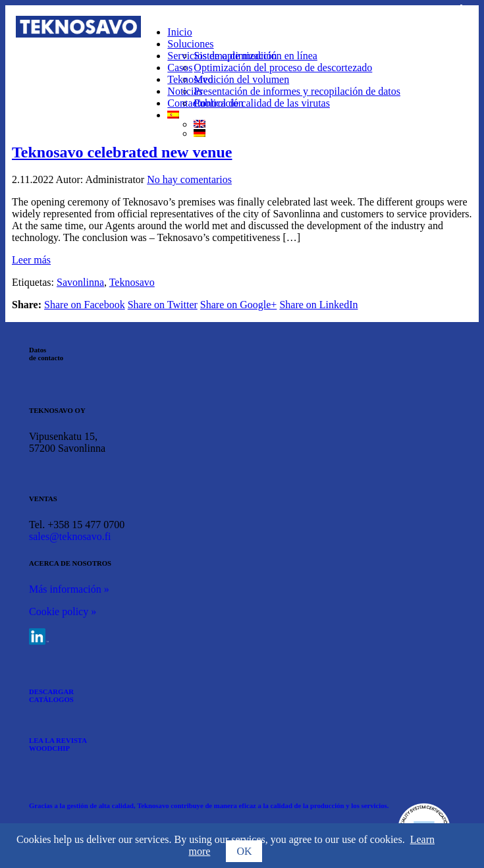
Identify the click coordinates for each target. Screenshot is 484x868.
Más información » (69, 589)
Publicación (219, 103)
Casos (180, 68)
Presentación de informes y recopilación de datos (297, 91)
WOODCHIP (49, 748)
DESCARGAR (51, 692)
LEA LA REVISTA (58, 740)
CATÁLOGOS (51, 699)
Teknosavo (190, 79)
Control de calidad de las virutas (262, 103)
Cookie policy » (63, 611)
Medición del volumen (241, 79)
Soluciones (190, 44)
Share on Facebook (85, 305)
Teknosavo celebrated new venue (122, 152)
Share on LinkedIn (318, 305)
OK (244, 851)
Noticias (185, 91)
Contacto (186, 103)
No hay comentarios (189, 179)
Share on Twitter (163, 305)
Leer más (31, 260)
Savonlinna (80, 282)
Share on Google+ (239, 305)
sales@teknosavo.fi (70, 536)
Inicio (179, 32)
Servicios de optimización (222, 56)
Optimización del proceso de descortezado (283, 68)
